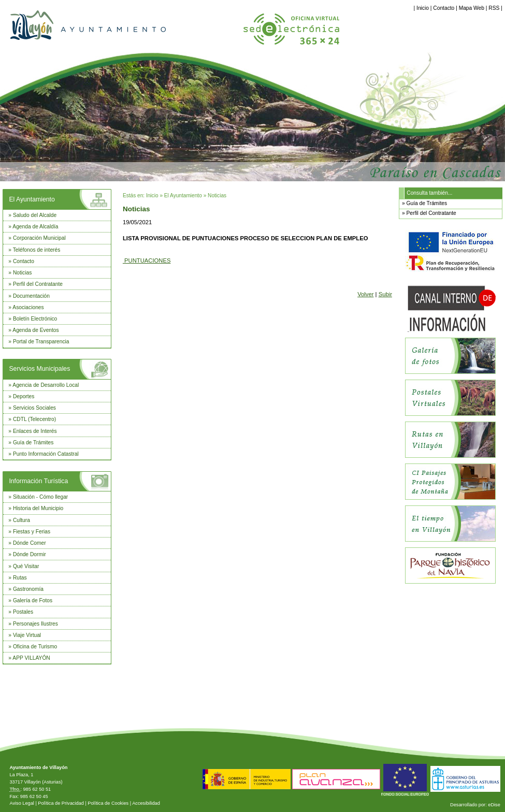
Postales (23, 612)
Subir (385, 294)
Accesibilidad (146, 803)
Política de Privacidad (61, 803)
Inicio (423, 8)
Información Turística (38, 481)
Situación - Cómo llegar (40, 497)
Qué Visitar (26, 566)
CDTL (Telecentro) (34, 419)
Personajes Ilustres (35, 624)
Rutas (20, 578)
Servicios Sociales (34, 408)
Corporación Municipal (39, 238)
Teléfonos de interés (37, 250)
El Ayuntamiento (32, 199)
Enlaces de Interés (35, 431)
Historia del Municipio (38, 508)
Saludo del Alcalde (35, 215)
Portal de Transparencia (41, 342)
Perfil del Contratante (38, 284)
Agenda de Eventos (35, 330)
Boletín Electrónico (35, 319)
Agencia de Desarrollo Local (46, 385)
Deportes (24, 396)
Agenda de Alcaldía (35, 227)
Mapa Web (472, 8)
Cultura (21, 520)
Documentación (31, 296)
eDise (494, 805)
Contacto (444, 8)
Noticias (22, 273)
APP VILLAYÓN (31, 658)
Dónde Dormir (30, 554)
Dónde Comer (30, 543)
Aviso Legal (21, 803)
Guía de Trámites (33, 443)
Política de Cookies (108, 803)
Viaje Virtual (27, 635)
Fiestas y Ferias (32, 532)
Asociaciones (28, 307)
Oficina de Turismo (35, 647)
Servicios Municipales (39, 369)
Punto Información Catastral (46, 454)
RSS (494, 8)
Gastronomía (28, 589)
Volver (365, 294)
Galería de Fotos (33, 600)
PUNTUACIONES (147, 260)
